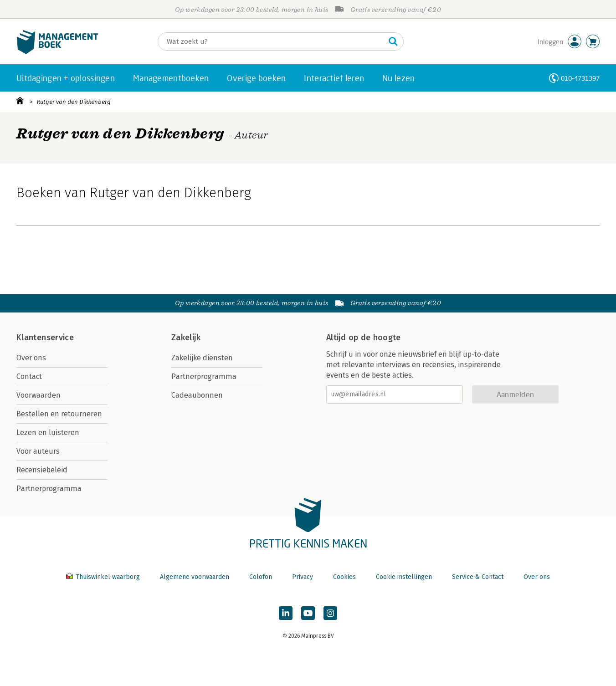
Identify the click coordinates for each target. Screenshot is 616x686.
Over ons (31, 358)
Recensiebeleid (42, 470)
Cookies (344, 577)
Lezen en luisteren (48, 433)
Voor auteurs (38, 451)
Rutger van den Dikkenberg (74, 102)
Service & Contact (478, 577)
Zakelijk (186, 338)
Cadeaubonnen (197, 395)
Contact (29, 376)
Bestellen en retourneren (59, 414)
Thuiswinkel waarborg (104, 577)
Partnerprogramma (49, 489)
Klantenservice (45, 338)
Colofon (261, 577)
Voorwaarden (38, 395)
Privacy (303, 577)
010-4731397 (580, 78)
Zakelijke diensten (202, 358)
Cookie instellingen (404, 577)
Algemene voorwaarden (195, 577)
